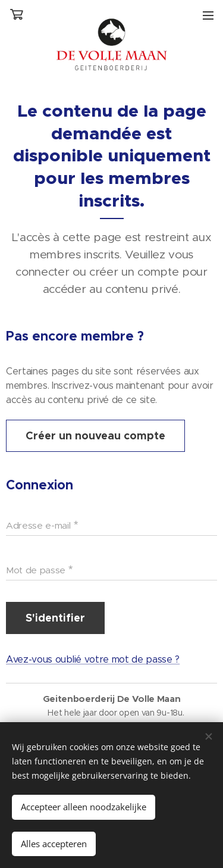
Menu (208, 15)
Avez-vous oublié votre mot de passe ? (93, 660)
